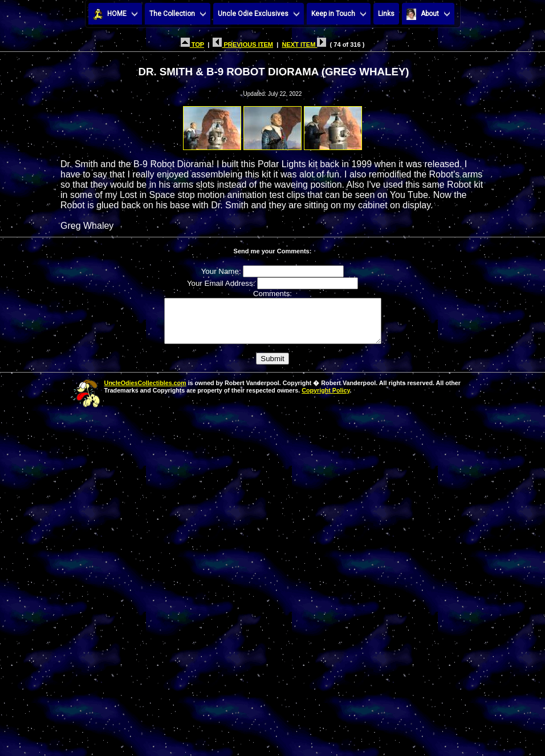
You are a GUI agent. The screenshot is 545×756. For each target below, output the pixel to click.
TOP (192, 45)
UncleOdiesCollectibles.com (145, 391)
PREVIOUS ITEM (243, 45)
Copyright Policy (326, 399)
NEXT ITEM (304, 45)
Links (386, 14)
